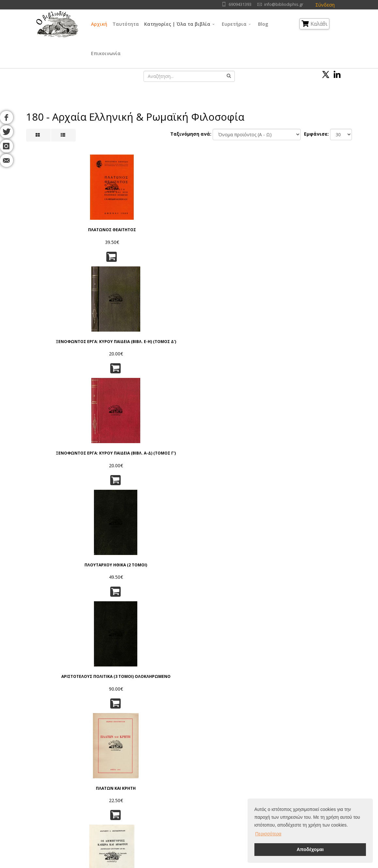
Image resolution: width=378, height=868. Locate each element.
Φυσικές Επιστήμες (235, 762)
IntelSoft (264, 864)
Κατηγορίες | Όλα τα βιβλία (177, 24)
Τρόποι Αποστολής (114, 786)
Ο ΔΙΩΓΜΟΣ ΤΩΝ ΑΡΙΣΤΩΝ (106, 321)
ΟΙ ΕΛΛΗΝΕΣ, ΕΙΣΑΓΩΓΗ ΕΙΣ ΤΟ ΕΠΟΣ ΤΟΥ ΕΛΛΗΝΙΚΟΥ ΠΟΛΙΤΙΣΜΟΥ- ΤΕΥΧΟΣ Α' (161, 329)
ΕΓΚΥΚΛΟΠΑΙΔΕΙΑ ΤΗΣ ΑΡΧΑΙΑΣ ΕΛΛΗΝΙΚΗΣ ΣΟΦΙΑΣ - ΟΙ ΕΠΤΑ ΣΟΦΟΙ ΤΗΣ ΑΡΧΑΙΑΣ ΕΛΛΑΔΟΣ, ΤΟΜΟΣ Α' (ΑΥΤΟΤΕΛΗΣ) (161, 553)
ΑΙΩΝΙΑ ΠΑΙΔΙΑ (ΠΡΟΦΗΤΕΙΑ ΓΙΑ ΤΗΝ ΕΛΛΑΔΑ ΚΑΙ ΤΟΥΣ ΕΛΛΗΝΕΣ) (161, 439)
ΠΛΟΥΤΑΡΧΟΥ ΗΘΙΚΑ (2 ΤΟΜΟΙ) (217, 213)
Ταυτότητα (126, 24)
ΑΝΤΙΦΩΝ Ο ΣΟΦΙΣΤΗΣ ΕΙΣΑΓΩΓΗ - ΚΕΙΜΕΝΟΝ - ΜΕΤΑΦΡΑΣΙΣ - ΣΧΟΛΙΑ (106, 441)
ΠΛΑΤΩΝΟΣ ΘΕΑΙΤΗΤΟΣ (50, 213)
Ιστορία (223, 802)
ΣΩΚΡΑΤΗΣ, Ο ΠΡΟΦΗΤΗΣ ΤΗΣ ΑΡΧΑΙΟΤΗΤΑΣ (272, 548)
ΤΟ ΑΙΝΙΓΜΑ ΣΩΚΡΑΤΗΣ (328, 546)
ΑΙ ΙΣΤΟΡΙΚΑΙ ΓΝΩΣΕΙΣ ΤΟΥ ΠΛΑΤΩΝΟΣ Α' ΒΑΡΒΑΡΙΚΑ (106, 551)
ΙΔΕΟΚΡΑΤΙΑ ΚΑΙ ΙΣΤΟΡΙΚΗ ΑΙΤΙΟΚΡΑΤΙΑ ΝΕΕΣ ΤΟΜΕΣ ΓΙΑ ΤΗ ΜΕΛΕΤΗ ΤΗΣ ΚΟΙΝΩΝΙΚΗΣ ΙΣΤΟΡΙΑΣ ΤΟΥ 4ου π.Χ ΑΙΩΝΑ (217, 441)
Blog (263, 24)
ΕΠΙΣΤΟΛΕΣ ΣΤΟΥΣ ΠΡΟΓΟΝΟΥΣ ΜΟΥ (106, 658)
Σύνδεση (325, 5)
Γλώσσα (224, 753)
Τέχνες (223, 786)
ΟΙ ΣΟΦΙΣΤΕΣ (272, 319)
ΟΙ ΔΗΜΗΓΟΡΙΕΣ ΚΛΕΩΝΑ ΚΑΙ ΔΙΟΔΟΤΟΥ (50, 324)
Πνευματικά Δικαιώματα (118, 770)
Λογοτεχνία (227, 794)
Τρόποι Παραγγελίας (115, 778)
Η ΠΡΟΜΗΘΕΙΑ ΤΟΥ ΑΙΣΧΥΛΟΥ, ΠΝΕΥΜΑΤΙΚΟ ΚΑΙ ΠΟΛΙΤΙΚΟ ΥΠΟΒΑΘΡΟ (328, 329)
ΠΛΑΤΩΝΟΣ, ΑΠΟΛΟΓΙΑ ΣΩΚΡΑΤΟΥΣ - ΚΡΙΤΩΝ (50, 663)
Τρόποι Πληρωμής (113, 794)
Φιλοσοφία (184, 770)
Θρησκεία (183, 778)
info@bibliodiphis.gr (284, 4)
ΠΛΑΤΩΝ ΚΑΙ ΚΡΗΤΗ (328, 211)
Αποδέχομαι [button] (310, 849)
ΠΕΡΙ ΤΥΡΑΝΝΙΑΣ (272, 431)
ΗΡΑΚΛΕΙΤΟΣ (50, 543)
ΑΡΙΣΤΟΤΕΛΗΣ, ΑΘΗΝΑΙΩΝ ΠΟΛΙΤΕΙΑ (328, 436)
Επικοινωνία (106, 53)
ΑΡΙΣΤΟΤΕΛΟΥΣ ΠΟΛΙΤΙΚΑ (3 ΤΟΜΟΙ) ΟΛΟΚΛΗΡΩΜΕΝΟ (272, 216)
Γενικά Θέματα (188, 762)
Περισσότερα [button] (268, 834)
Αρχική (99, 24)
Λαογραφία (184, 802)
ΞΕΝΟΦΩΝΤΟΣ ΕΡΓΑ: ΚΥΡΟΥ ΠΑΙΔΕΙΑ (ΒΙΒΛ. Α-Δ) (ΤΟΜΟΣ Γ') (161, 218)
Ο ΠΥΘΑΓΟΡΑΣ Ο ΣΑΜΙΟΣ (217, 321)
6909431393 (240, 4)
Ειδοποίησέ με (106, 688)
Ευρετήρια (234, 24)
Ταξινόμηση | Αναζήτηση (120, 802)
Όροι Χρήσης (109, 753)
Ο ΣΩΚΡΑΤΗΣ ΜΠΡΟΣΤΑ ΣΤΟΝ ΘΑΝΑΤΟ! (217, 548)
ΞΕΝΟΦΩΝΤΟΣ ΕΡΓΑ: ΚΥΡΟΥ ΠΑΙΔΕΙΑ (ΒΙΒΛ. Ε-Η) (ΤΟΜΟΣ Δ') (106, 218)
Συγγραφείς (53, 770)
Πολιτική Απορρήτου (115, 762)
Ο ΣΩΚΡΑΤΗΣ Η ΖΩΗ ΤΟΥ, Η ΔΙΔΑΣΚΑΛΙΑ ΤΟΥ (50, 436)
